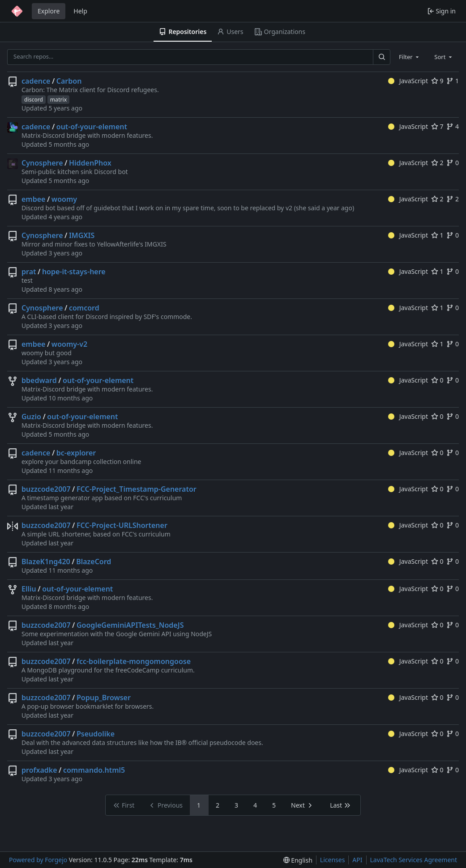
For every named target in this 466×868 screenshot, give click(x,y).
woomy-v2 (69, 344)
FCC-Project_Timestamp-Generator (137, 489)
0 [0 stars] (437, 380)
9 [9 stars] (437, 81)
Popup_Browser (104, 698)
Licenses (333, 860)
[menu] (298, 860)
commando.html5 (94, 770)
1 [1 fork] (453, 81)
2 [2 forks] (453, 199)
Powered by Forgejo (38, 860)
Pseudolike (96, 734)
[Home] (17, 11)
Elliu (29, 589)
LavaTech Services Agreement (414, 860)
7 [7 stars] (437, 126)
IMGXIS (82, 235)
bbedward (39, 380)
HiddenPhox (90, 163)
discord (34, 100)
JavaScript (408, 81)
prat (29, 272)
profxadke (39, 770)
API (357, 860)
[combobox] (410, 57)
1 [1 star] (437, 235)
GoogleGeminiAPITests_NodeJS (130, 625)
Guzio (31, 417)
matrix (59, 100)
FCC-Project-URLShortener (122, 525)
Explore (49, 11)
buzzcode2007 (46, 489)
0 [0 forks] (453, 163)
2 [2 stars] (437, 163)
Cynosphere (42, 163)
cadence (36, 81)
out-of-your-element (92, 127)
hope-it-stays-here (74, 272)
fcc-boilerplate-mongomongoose (134, 661)
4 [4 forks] (453, 126)
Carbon (69, 81)
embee (33, 199)
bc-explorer (76, 453)
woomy (64, 199)
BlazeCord (94, 562)
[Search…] (381, 57)
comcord (84, 308)
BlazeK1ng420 (46, 562)
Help (80, 11)
